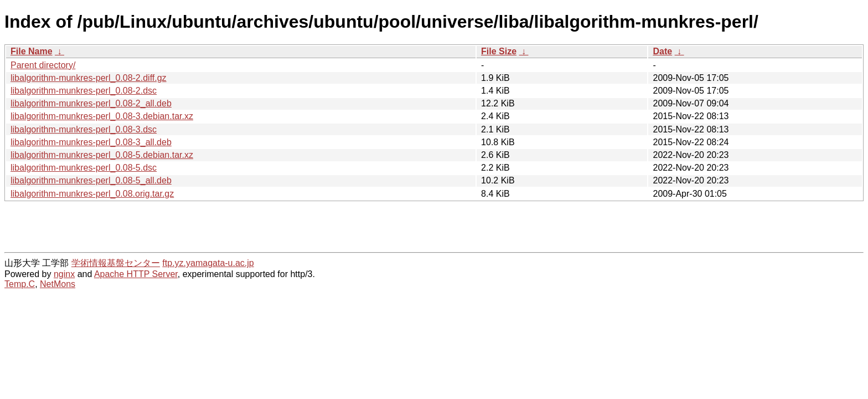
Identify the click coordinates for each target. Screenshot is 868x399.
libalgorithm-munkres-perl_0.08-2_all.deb (91, 103)
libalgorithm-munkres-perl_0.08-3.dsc (84, 129)
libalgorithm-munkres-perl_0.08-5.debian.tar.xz (102, 155)
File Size (499, 51)
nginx (64, 274)
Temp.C (20, 284)
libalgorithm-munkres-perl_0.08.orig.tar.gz (92, 194)
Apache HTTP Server (136, 274)
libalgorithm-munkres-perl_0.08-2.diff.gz (89, 78)
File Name (32, 51)
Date (662, 51)
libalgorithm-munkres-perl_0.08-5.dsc (84, 168)
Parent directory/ (43, 65)
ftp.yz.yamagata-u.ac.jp (208, 263)
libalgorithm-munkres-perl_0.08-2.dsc (84, 91)
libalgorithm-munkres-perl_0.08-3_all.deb (91, 142)
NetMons (58, 284)
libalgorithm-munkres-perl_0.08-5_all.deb (91, 180)
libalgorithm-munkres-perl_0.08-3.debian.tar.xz (102, 116)
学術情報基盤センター (116, 263)
